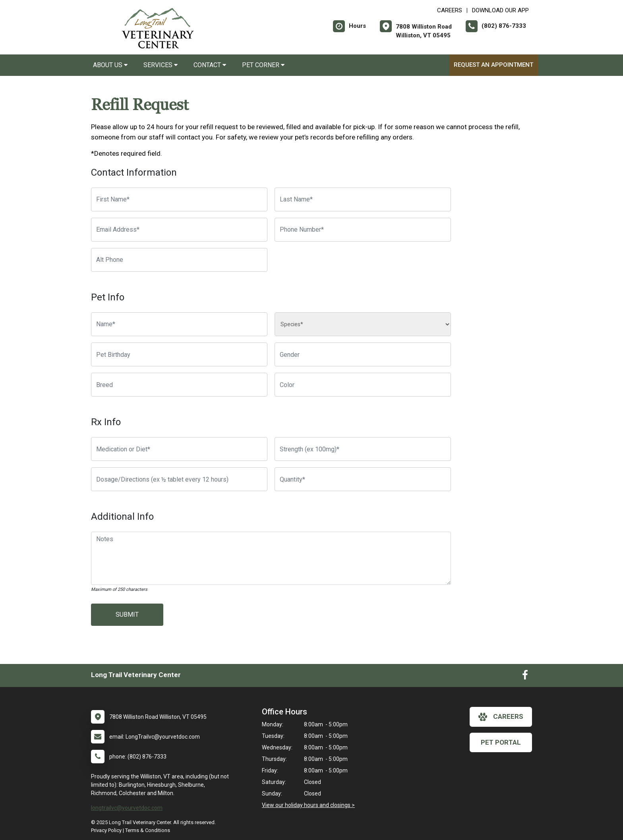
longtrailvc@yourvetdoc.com (127, 808)
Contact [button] (210, 65)
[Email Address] (179, 230)
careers (501, 717)
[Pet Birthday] (179, 354)
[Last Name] (363, 199)
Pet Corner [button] (263, 65)
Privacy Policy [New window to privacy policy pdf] (106, 830)
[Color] (363, 385)
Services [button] (161, 65)
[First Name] (179, 199)
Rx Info (106, 422)
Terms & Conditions (148, 830)
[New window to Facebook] (525, 677)
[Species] (363, 324)
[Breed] (179, 385)
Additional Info (122, 517)
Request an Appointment (493, 65)
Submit (127, 615)
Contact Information (134, 172)
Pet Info (108, 297)
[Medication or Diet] (179, 449)
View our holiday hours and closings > (308, 805)
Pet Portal (501, 742)
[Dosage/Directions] (179, 479)
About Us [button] (110, 65)
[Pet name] (179, 324)
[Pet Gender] (363, 354)
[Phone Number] (363, 230)
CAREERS (450, 10)
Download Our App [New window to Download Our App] (500, 10)
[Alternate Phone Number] (179, 260)
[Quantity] (363, 479)
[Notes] (271, 558)
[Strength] (363, 449)
